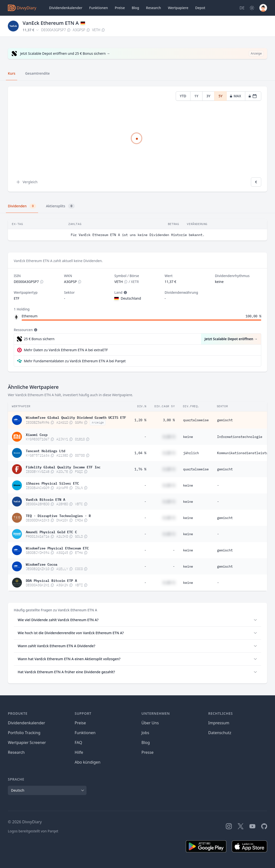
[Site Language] (242, 8)
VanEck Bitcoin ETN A (45, 499)
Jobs (145, 733)
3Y (208, 96)
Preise (120, 8)
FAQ (78, 742)
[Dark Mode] (252, 8)
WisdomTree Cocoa (42, 564)
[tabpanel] (137, 139)
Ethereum (30, 316)
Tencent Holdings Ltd (45, 450)
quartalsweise (196, 420)
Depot (200, 8)
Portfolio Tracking (24, 733)
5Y (220, 96)
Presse (148, 752)
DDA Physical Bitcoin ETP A (51, 580)
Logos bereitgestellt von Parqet (33, 831)
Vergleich (27, 182)
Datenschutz (220, 733)
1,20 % (140, 420)
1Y (196, 96)
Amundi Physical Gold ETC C (51, 532)
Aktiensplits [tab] (60, 206)
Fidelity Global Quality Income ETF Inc (63, 467)
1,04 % (140, 453)
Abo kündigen (88, 762)
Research (16, 752)
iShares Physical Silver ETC (52, 483)
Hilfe (79, 752)
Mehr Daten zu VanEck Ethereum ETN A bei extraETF (66, 350)
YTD (183, 96)
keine (188, 437)
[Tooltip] (125, 293)
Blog (146, 742)
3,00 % (169, 420)
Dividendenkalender (66, 8)
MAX (235, 96)
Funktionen (99, 8)
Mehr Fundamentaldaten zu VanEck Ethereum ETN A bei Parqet (75, 361)
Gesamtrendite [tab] (37, 73)
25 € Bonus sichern (39, 339)
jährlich (191, 453)
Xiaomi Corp (37, 434)
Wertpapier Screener (27, 742)
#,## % (169, 437)
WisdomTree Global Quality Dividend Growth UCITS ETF (76, 417)
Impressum (219, 723)
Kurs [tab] (12, 73)
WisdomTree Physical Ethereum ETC (57, 548)
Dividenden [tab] (22, 206)
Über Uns (150, 723)
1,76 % (140, 469)
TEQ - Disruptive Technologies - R (58, 515)
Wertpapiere (178, 8)
